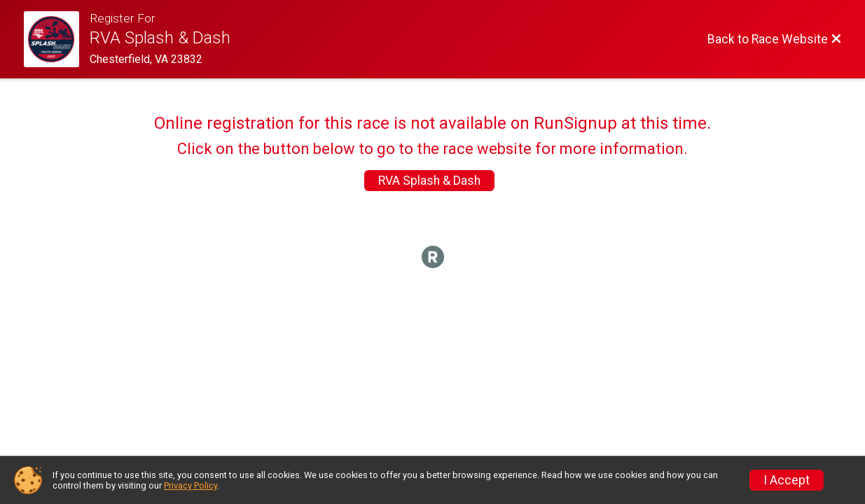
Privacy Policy (191, 485)
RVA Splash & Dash (429, 181)
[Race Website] (57, 39)
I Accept (787, 480)
